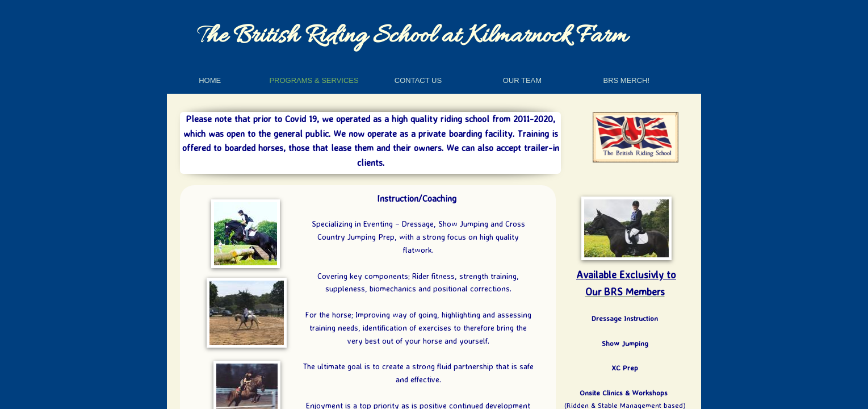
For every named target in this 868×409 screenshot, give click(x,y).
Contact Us (418, 80)
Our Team (522, 80)
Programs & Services (314, 80)
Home (210, 80)
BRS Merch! (626, 80)
